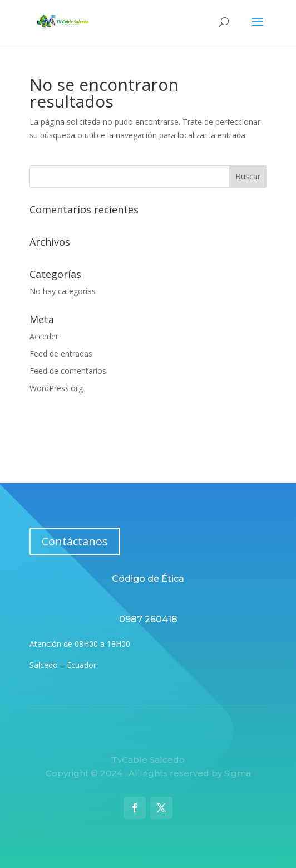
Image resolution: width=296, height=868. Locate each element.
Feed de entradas (61, 353)
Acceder (44, 336)
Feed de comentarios (68, 371)
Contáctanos (75, 541)
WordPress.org (56, 388)
